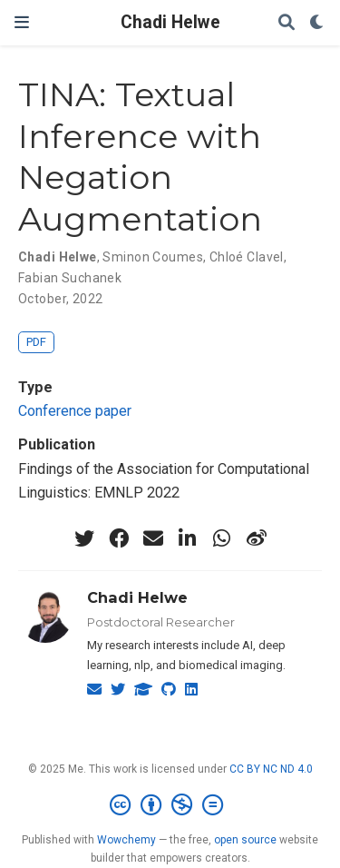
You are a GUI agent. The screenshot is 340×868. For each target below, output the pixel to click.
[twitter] (84, 538)
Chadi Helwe (170, 22)
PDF (36, 342)
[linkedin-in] (188, 538)
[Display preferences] (317, 23)
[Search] (287, 23)
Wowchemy (126, 840)
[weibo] (257, 538)
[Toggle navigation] (22, 22)
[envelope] (153, 538)
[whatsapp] (222, 538)
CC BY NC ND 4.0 (271, 769)
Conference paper (75, 411)
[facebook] (119, 538)
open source (245, 840)
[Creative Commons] (170, 805)
